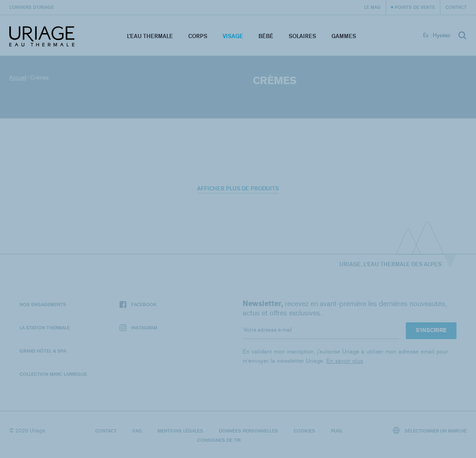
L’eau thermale (150, 36)
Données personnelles (248, 431)
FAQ (137, 431)
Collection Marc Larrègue (53, 374)
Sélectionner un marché (430, 430)
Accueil (18, 78)
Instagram (138, 328)
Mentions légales (180, 431)
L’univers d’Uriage (32, 7)
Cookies (304, 431)
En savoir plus (345, 361)
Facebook (138, 304)
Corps (198, 36)
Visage (233, 36)
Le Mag (372, 7)
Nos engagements (43, 304)
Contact (456, 7)
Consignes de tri (219, 440)
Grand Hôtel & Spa (43, 351)
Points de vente (415, 7)
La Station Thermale (45, 327)
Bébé (266, 36)
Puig (337, 431)
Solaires (302, 36)
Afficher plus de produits (238, 188)
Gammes (344, 36)
